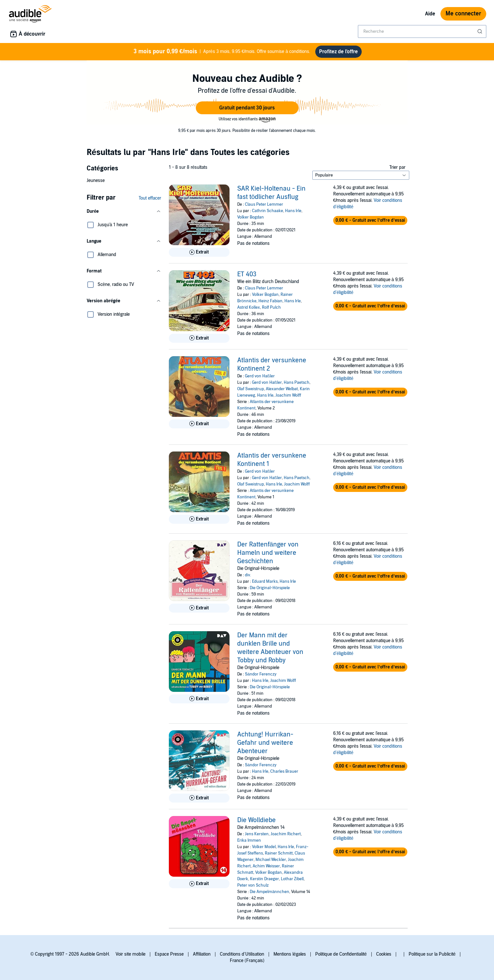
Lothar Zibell (292, 879)
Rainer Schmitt (279, 853)
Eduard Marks (265, 581)
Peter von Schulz (253, 885)
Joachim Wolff (288, 395)
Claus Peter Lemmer (264, 204)
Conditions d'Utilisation (242, 954)
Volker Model (264, 847)
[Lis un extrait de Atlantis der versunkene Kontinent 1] (199, 519)
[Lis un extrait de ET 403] (199, 338)
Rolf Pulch (271, 307)
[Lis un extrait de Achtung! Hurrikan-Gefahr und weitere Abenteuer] (199, 798)
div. (248, 575)
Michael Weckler (271, 860)
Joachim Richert (286, 834)
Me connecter (463, 14)
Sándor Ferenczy (261, 674)
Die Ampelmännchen (269, 892)
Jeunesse (96, 181)
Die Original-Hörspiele (270, 588)
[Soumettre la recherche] (481, 31)
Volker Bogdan (251, 217)
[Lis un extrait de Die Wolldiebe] (199, 884)
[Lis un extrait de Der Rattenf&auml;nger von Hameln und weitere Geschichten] (199, 608)
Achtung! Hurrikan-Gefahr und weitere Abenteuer (265, 743)
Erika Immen (249, 840)
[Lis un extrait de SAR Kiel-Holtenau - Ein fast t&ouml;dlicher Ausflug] (199, 252)
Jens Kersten (257, 834)
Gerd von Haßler (260, 376)
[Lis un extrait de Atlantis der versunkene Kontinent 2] (199, 424)
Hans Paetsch (297, 383)
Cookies (384, 954)
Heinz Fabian (270, 301)
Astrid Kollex (249, 307)
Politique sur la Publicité (432, 954)
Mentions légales (290, 954)
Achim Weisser (266, 866)
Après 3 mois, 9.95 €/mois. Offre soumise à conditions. (222, 52)
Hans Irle (293, 211)
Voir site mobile (130, 954)
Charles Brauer (284, 771)
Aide (430, 14)
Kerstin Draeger (264, 879)
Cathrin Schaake (268, 211)
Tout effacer (150, 198)
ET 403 (247, 274)
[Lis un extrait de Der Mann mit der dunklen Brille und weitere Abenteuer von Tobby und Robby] (199, 699)
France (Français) (247, 961)
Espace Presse (169, 954)
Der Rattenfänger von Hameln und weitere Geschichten (268, 553)
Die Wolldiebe (256, 820)
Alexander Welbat (282, 389)
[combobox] (422, 31)
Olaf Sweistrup (251, 389)
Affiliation (202, 954)
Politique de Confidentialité (341, 954)
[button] (247, 108)
